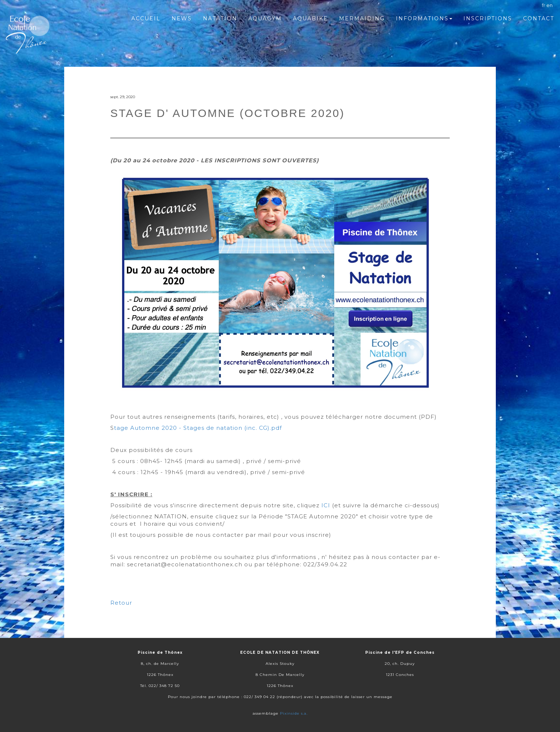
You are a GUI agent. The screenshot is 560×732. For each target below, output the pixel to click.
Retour (121, 603)
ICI (326, 505)
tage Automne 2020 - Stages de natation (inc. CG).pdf (198, 428)
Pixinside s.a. (294, 713)
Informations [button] (424, 18)
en (549, 5)
